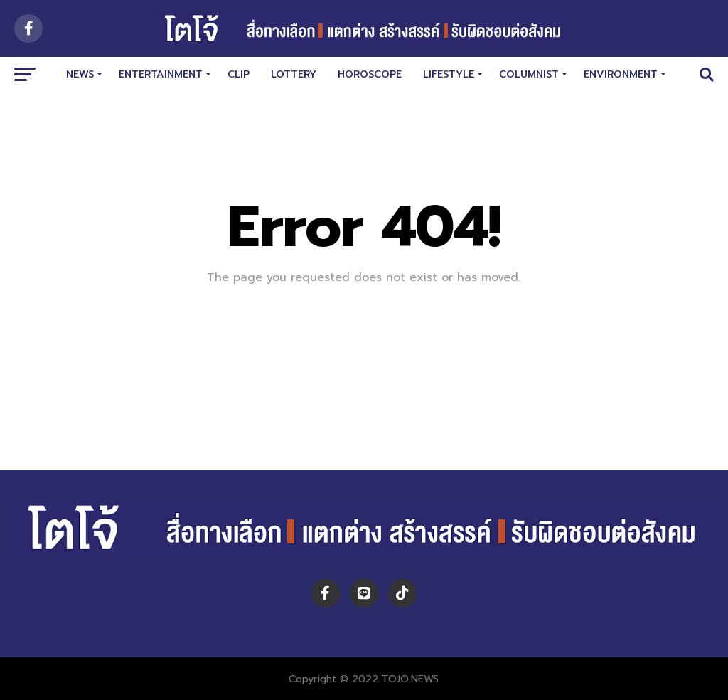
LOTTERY (294, 74)
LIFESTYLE (449, 74)
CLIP (239, 74)
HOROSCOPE (370, 74)
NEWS (80, 74)
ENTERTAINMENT (161, 74)
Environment (621, 74)
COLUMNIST (529, 74)
